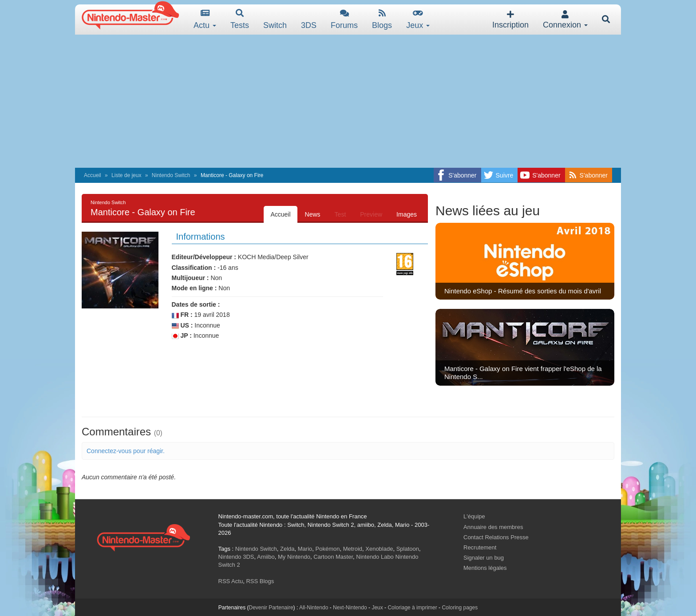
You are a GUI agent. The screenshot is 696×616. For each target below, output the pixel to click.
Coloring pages (460, 608)
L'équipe (474, 516)
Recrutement (480, 547)
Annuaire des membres (493, 527)
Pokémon (328, 549)
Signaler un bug (484, 558)
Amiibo (266, 557)
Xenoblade (379, 549)
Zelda (287, 549)
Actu (205, 19)
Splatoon (408, 549)
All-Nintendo (314, 608)
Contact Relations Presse (496, 537)
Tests (240, 19)
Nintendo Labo (375, 557)
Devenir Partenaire (271, 608)
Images (407, 214)
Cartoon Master (333, 557)
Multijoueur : (190, 278)
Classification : (194, 268)
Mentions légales (485, 568)
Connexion (565, 20)
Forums (344, 19)
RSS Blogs (260, 581)
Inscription (510, 20)
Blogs (382, 19)
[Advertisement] (348, 101)
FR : (182, 315)
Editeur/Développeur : (204, 257)
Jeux (418, 19)
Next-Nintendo (350, 608)
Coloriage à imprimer (412, 608)
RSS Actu (231, 581)
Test (340, 214)
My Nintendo (294, 557)
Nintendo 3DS (236, 557)
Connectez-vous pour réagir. (126, 451)
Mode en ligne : (194, 288)
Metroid (353, 549)
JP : (182, 336)
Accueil (93, 175)
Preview (371, 214)
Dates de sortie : (196, 304)
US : (182, 326)
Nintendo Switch (171, 175)
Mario (305, 549)
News (313, 214)
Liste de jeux (126, 175)
